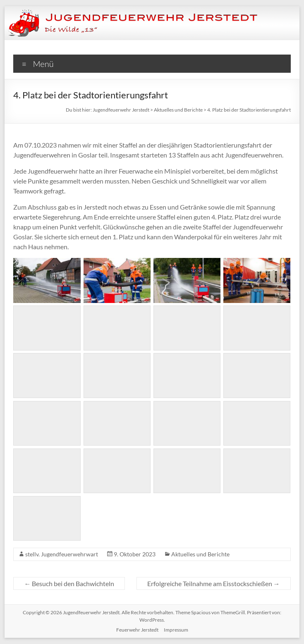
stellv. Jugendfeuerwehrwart (62, 554)
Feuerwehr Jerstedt (137, 630)
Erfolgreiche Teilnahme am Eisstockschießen (214, 583)
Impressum (176, 630)
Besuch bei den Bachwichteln (69, 583)
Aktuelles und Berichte (200, 554)
